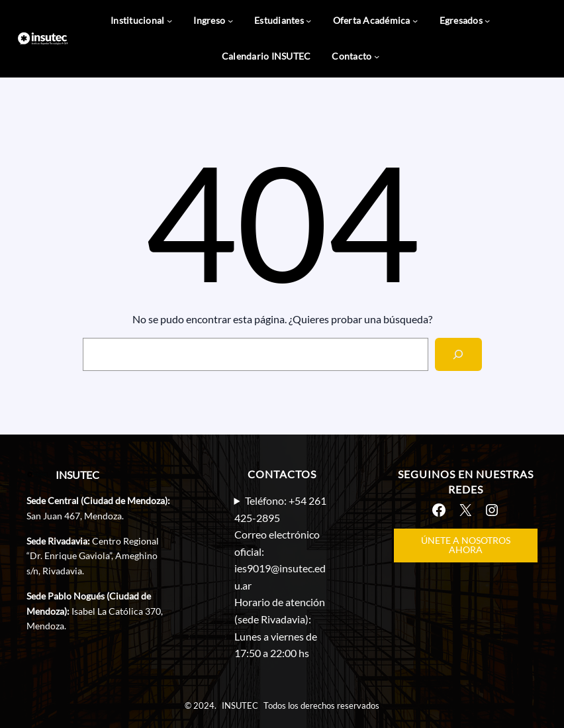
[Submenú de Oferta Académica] (415, 21)
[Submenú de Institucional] (169, 21)
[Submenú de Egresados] (487, 21)
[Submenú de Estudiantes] (308, 21)
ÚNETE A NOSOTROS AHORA (466, 545)
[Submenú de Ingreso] (230, 21)
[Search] (458, 354)
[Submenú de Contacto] (377, 56)
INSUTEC (77, 475)
